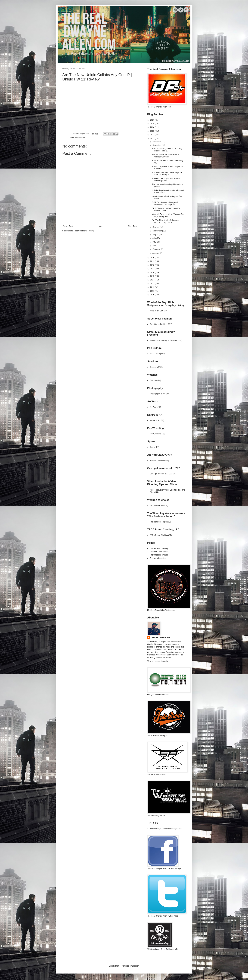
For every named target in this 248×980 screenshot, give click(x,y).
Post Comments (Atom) (84, 231)
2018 (153, 265)
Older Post (132, 226)
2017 (153, 269)
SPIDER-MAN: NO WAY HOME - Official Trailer (166, 209)
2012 (153, 287)
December (157, 142)
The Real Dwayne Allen (161, 637)
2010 (153, 295)
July (154, 238)
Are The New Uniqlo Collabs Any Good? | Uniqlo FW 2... (166, 221)
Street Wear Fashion (77, 138)
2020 (153, 258)
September (157, 231)
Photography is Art (157, 394)
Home (100, 226)
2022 (153, 135)
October (156, 227)
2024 (153, 127)
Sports (152, 447)
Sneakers (154, 367)
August (156, 235)
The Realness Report (159, 522)
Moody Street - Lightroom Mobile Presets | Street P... (166, 180)
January (156, 253)
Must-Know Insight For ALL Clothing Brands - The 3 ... (167, 150)
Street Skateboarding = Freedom (163, 340)
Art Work (153, 407)
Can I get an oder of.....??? (161, 474)
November (157, 145)
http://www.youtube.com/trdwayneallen (166, 829)
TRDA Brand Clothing (159, 535)
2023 (153, 131)
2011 (153, 291)
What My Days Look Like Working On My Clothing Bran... (168, 215)
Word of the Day (156, 311)
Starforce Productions (159, 552)
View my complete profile (158, 661)
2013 (153, 284)
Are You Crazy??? (157, 461)
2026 (153, 120)
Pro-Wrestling (155, 434)
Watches (153, 380)
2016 (153, 273)
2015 (153, 276)
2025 (153, 124)
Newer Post (68, 226)
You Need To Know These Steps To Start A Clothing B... (167, 174)
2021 (153, 138)
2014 (153, 280)
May (155, 242)
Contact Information (158, 558)
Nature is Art (155, 420)
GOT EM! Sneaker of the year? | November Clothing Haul (166, 203)
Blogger (135, 966)
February (157, 249)
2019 (153, 261)
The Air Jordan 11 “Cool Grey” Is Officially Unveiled (166, 156)
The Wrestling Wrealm (159, 555)
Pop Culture (155, 354)
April (155, 246)
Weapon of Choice (157, 506)
